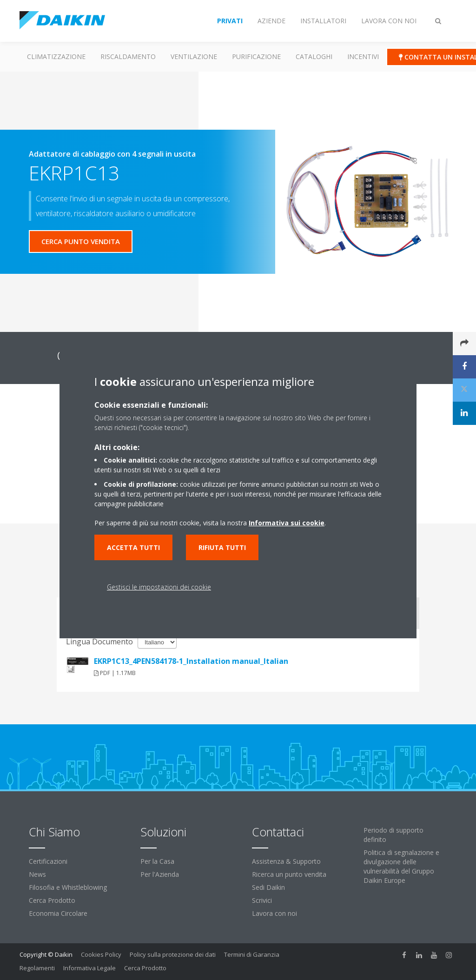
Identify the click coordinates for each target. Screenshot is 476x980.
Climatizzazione (56, 56)
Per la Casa (157, 861)
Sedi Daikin (268, 887)
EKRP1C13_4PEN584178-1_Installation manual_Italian (191, 661)
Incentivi (363, 56)
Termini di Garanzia (252, 954)
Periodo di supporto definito (393, 835)
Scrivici (262, 900)
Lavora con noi (274, 913)
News (37, 874)
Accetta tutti (133, 547)
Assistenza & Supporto (286, 861)
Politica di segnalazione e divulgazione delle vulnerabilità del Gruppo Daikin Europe (401, 866)
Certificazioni (48, 861)
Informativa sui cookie (287, 523)
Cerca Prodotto (52, 900)
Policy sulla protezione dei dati (173, 954)
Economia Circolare (58, 913)
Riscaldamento (128, 56)
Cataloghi (314, 56)
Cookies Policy (101, 954)
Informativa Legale (89, 968)
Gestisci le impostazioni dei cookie (159, 587)
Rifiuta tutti (222, 547)
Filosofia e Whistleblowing (68, 887)
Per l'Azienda (160, 874)
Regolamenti (37, 968)
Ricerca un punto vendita (289, 874)
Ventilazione (194, 56)
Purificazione (256, 56)
